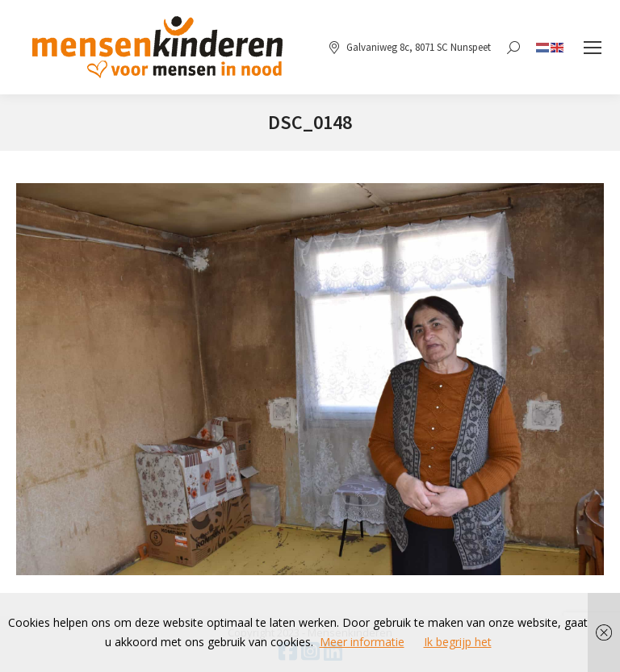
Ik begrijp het (458, 642)
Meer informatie (362, 642)
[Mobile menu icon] (593, 48)
